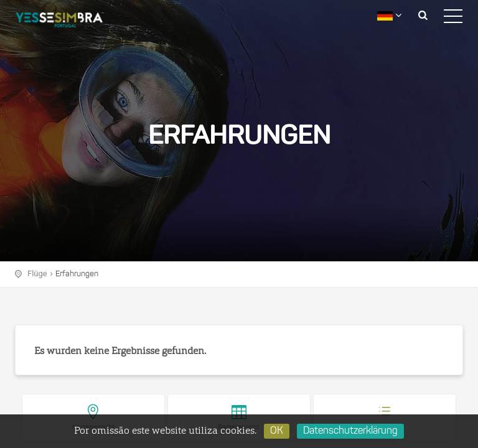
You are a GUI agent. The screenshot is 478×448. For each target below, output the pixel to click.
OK (277, 431)
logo (68, 22)
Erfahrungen (77, 274)
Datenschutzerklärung (350, 431)
